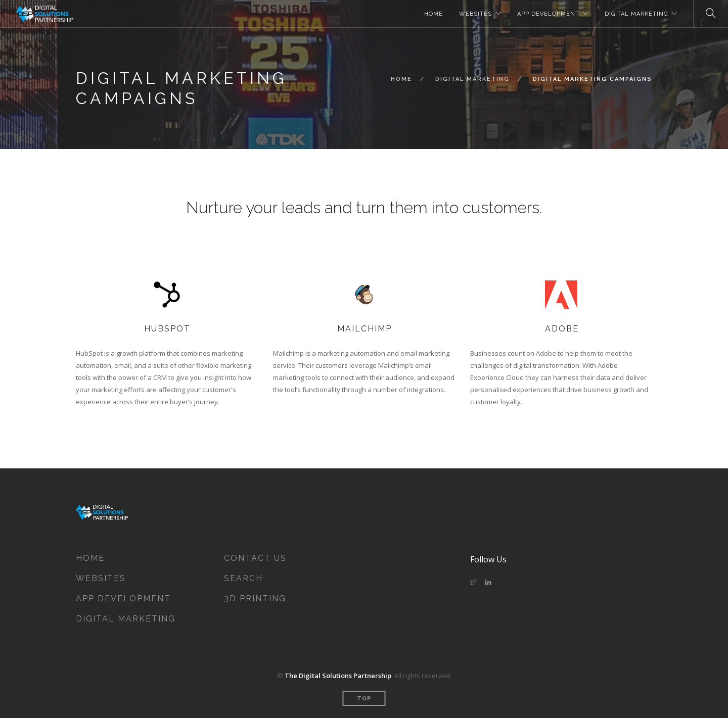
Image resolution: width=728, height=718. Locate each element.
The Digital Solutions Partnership (338, 676)
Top (364, 699)
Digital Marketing (472, 79)
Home (401, 79)
